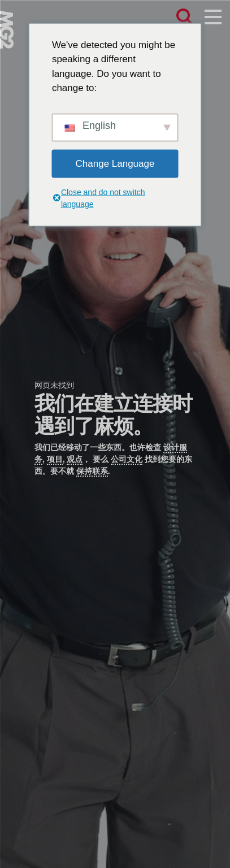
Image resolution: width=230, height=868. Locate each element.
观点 (75, 459)
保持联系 (92, 471)
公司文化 (127, 459)
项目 (55, 459)
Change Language (115, 163)
